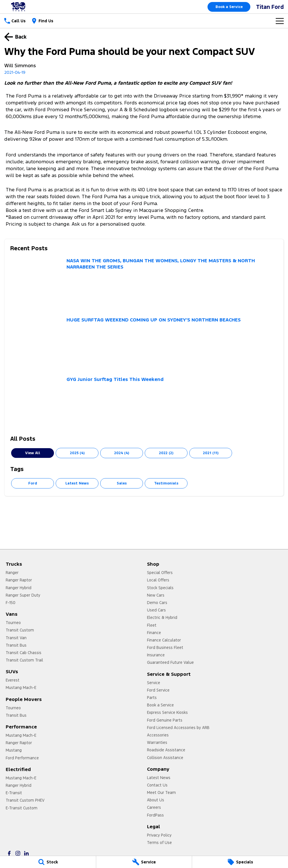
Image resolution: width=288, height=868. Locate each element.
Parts (152, 698)
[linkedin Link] (26, 853)
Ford (33, 483)
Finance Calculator (164, 640)
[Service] (144, 862)
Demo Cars (157, 603)
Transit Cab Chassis (24, 653)
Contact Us (157, 785)
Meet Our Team (161, 792)
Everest (13, 680)
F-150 (11, 603)
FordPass (155, 815)
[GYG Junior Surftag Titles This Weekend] (144, 403)
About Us (156, 800)
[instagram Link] (18, 853)
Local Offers (158, 580)
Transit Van (16, 638)
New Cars (156, 595)
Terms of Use (159, 843)
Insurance (156, 655)
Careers (154, 807)
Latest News (77, 483)
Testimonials (166, 483)
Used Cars (156, 610)
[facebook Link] (9, 853)
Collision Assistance (165, 758)
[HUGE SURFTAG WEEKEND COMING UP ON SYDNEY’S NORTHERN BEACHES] (144, 343)
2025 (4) (77, 453)
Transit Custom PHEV (25, 800)
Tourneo (13, 623)
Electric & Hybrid (162, 617)
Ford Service (158, 690)
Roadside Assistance (166, 750)
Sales (122, 483)
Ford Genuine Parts (165, 720)
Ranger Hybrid (19, 588)
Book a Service (229, 7)
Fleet (152, 625)
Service (154, 683)
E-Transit (14, 793)
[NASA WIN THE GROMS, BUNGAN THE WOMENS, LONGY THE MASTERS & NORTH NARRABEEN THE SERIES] (144, 284)
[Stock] (48, 862)
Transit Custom (20, 630)
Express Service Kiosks (167, 712)
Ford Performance (22, 758)
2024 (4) (122, 453)
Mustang (14, 750)
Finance (154, 633)
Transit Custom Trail (24, 660)
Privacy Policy (159, 835)
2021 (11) (211, 453)
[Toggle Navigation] (280, 21)
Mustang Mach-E (21, 688)
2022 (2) (166, 453)
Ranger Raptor (19, 580)
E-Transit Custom (22, 808)
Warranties (157, 742)
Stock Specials (160, 588)
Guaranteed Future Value (170, 662)
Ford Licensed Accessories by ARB (178, 728)
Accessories (158, 735)
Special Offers (160, 573)
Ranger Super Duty (23, 595)
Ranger (12, 573)
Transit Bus (16, 645)
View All (33, 453)
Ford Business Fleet (165, 647)
